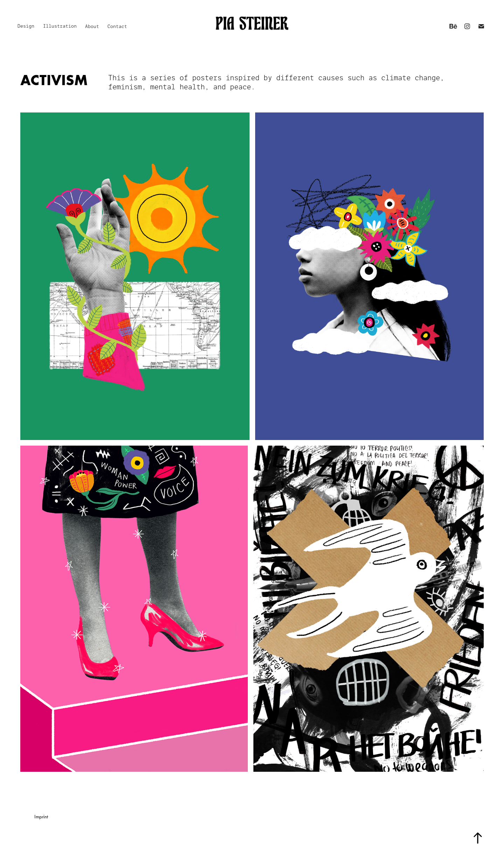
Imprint (41, 817)
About (92, 26)
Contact (117, 26)
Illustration (60, 26)
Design (26, 26)
